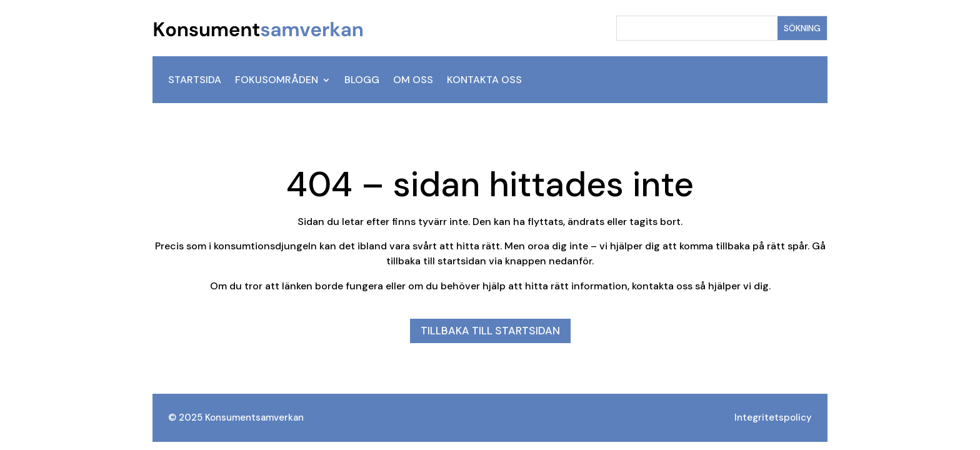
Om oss (413, 81)
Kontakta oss (484, 81)
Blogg (362, 81)
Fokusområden (277, 81)
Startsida (195, 81)
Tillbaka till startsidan (490, 331)
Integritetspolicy (773, 417)
